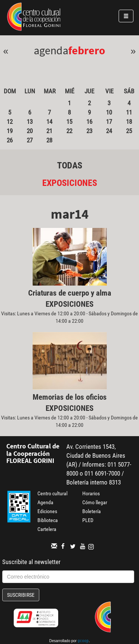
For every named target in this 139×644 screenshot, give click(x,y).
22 (69, 131)
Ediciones (47, 511)
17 (109, 122)
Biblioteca (48, 520)
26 (10, 140)
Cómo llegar (95, 502)
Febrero (87, 50)
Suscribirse (21, 595)
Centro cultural (52, 493)
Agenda (45, 502)
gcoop (83, 641)
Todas (70, 165)
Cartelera (47, 529)
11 (129, 112)
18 (129, 122)
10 (109, 112)
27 (30, 140)
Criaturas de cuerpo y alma (70, 293)
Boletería (92, 511)
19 (10, 131)
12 (10, 122)
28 (49, 140)
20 (30, 131)
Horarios (91, 493)
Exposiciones (70, 183)
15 (69, 122)
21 (49, 131)
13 (30, 122)
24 (109, 131)
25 (129, 131)
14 (49, 122)
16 (89, 122)
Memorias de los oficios (70, 397)
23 (89, 131)
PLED (88, 520)
